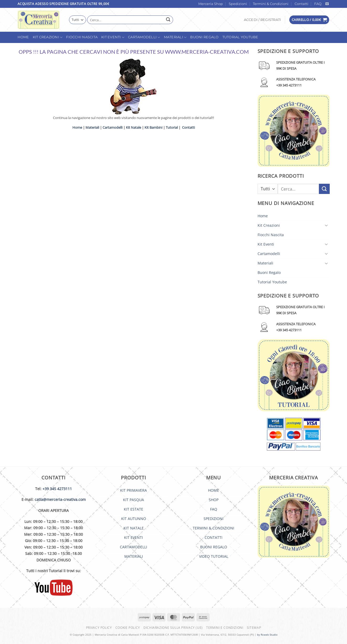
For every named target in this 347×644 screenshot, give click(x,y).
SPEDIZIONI (213, 519)
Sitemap (254, 628)
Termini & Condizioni (271, 4)
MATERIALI (134, 556)
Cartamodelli (144, 37)
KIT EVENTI (134, 537)
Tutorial (172, 127)
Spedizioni (238, 4)
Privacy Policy (99, 628)
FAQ (318, 4)
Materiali (175, 37)
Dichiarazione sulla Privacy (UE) (173, 628)
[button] (263, 20)
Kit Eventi (113, 37)
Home (23, 37)
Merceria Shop (211, 4)
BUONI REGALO (214, 547)
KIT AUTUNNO (134, 519)
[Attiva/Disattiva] (327, 225)
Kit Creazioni (48, 37)
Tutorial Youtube (240, 37)
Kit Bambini (153, 127)
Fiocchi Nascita (82, 37)
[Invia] (168, 20)
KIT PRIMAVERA (134, 490)
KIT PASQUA (134, 500)
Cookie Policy (128, 628)
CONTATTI (213, 537)
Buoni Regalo (204, 37)
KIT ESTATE (134, 509)
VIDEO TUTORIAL (214, 556)
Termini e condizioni (225, 628)
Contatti (301, 4)
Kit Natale (134, 127)
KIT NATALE (134, 528)
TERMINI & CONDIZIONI (213, 528)
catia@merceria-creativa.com (60, 499)
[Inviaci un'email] (327, 4)
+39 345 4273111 (57, 489)
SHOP (214, 500)
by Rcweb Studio (267, 635)
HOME (213, 490)
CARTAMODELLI (134, 547)
